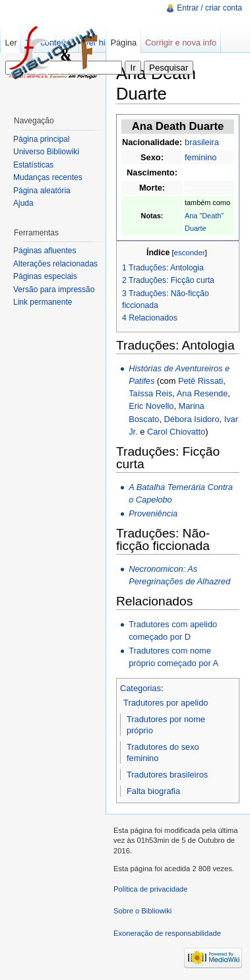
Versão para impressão (54, 290)
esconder (190, 253)
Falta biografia (153, 791)
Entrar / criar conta (209, 8)
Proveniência (153, 513)
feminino (201, 157)
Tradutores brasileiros (167, 775)
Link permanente (43, 302)
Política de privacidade (151, 889)
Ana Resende (203, 393)
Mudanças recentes (48, 177)
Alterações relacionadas (55, 264)
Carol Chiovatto (176, 432)
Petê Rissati (201, 381)
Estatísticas (33, 165)
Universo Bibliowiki (46, 152)
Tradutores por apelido (166, 703)
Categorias (141, 688)
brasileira (202, 142)
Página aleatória (42, 191)
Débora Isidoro (192, 419)
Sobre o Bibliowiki (142, 911)
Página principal (41, 139)
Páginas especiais (45, 276)
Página (123, 43)
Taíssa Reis (150, 393)
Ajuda (23, 203)
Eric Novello (151, 406)
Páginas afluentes (45, 251)
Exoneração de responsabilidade (167, 933)
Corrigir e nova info (181, 43)
